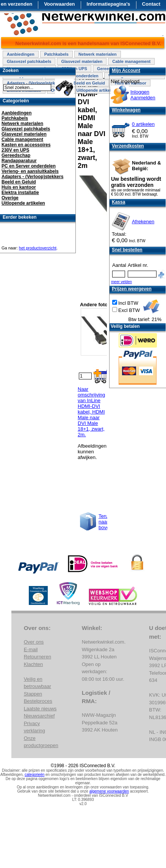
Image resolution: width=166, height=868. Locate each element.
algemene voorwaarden (109, 791)
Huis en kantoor (19, 187)
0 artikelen (143, 124)
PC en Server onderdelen (29, 166)
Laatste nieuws (40, 709)
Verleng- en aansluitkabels (30, 171)
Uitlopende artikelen (96, 90)
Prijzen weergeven (132, 289)
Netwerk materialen (98, 54)
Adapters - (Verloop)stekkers (32, 177)
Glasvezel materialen (82, 61)
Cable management (131, 61)
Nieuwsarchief (39, 716)
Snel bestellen (127, 250)
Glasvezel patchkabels (29, 61)
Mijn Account (126, 71)
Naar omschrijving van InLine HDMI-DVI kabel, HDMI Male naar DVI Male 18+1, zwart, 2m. (91, 412)
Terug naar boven (105, 522)
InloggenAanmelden (143, 95)
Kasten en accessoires (26, 145)
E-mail (31, 649)
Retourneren (38, 657)
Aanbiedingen (21, 54)
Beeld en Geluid (89, 83)
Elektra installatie (20, 193)
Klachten (34, 664)
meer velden (121, 282)
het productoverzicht (38, 248)
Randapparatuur (19, 161)
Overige (10, 198)
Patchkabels (56, 54)
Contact (151, 4)
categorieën (34, 775)
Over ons (34, 642)
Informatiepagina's (109, 4)
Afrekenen (143, 222)
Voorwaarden (59, 4)
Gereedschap (16, 155)
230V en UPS (15, 150)
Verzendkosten (128, 146)
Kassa (118, 202)
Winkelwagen (126, 110)
